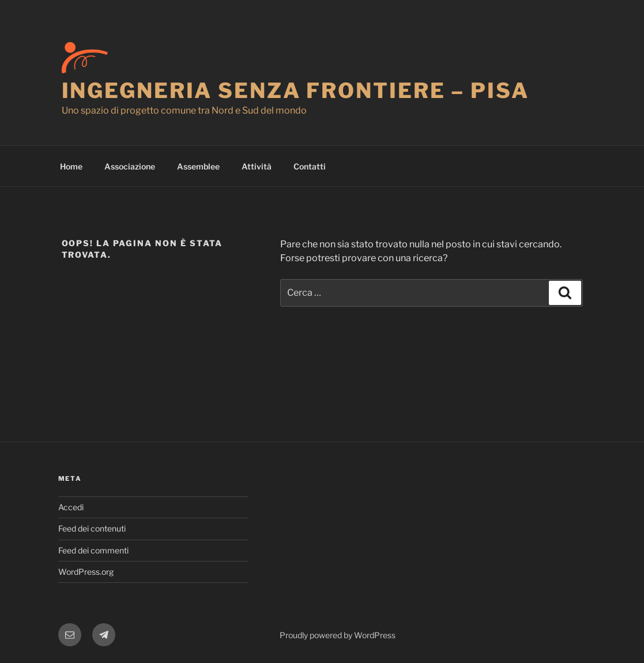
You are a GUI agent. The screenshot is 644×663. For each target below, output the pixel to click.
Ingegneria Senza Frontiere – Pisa (295, 91)
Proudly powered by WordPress (338, 635)
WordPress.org (86, 572)
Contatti (310, 166)
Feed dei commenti (93, 550)
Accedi (71, 507)
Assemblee (198, 166)
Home (71, 166)
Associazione (130, 166)
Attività (257, 166)
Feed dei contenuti (92, 528)
